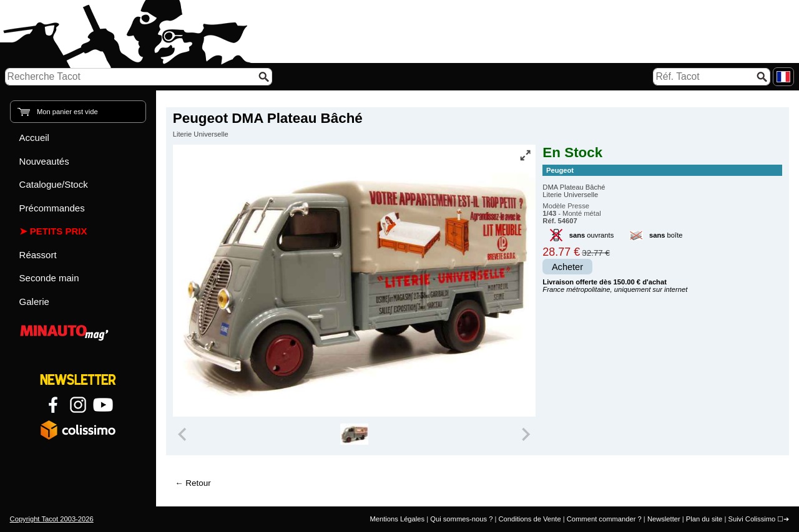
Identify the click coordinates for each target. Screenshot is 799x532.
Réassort (38, 255)
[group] (354, 434)
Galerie (34, 302)
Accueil (34, 138)
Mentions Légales (397, 519)
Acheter (567, 267)
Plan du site (704, 519)
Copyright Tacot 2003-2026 (52, 519)
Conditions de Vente (529, 519)
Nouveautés (44, 161)
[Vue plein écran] (525, 155)
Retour (198, 483)
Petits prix (59, 231)
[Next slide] (526, 434)
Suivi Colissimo (752, 519)
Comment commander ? (604, 519)
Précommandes (52, 208)
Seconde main (49, 278)
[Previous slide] (184, 434)
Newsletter (664, 519)
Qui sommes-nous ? (461, 519)
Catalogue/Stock (54, 184)
